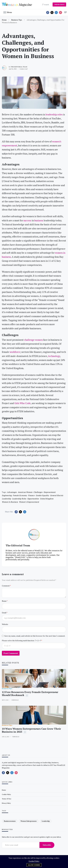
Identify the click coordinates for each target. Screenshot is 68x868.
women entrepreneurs (29, 821)
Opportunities (33, 499)
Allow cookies (34, 865)
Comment (6, 586)
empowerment (50, 492)
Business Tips (17, 20)
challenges (38, 492)
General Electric (57, 495)
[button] (8, 12)
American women (25, 492)
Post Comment (11, 653)
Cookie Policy (34, 861)
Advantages (12, 492)
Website (5, 624)
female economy (20, 495)
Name (4, 601)
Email (4, 613)
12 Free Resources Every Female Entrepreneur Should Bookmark (30, 694)
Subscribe (47, 845)
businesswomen (10, 821)
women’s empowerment (29, 502)
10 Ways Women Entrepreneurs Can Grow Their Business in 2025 (31, 730)
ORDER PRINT (59, 4)
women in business (10, 502)
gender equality (42, 495)
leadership (6, 499)
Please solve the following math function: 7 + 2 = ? (22, 640)
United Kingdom (47, 499)
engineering (7, 495)
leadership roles (19, 499)
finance (31, 495)
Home (4, 20)
